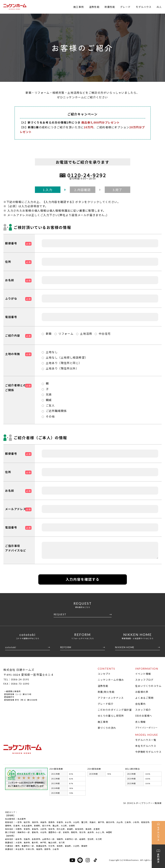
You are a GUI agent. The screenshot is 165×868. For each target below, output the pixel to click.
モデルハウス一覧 (146, 740)
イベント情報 (143, 674)
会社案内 (140, 704)
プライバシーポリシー (146, 727)
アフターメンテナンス (111, 698)
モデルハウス (144, 7)
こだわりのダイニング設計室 (115, 710)
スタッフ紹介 (143, 710)
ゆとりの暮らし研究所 (111, 716)
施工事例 (79, 7)
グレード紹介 (106, 704)
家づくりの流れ (107, 728)
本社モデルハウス (146, 746)
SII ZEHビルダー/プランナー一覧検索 (142, 803)
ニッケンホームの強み (111, 680)
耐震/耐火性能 (106, 692)
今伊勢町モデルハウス (148, 752)
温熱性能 (94, 7)
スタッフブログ (144, 680)
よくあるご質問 (144, 698)
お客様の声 (142, 692)
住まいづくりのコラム (148, 686)
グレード (125, 7)
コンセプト (104, 674)
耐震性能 (110, 7)
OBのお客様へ (144, 716)
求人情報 (140, 722)
